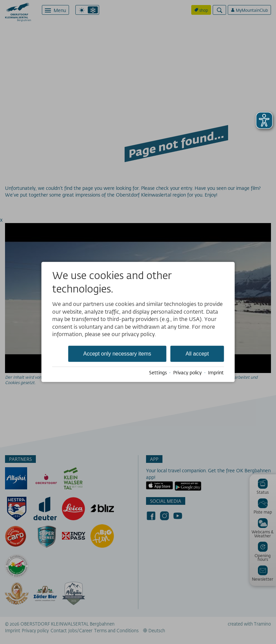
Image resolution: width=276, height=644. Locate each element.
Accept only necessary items (117, 354)
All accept (197, 354)
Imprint (216, 373)
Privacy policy (187, 373)
